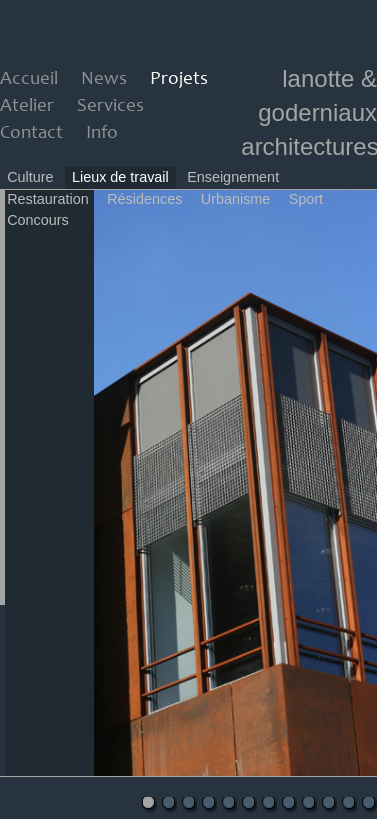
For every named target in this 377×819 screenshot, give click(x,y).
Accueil (29, 79)
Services (110, 106)
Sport (306, 199)
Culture (30, 177)
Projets (179, 79)
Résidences (144, 199)
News (104, 79)
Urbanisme (236, 199)
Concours (38, 220)
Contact (31, 133)
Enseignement (233, 177)
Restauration (48, 199)
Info (102, 133)
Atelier (27, 106)
